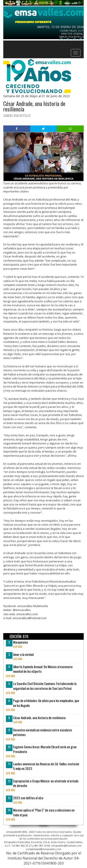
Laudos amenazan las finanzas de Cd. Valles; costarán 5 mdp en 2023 (46, 766)
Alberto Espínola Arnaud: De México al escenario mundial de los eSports (43, 669)
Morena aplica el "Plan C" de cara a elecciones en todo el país (44, 812)
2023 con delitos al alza (28, 798)
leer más (18, 647)
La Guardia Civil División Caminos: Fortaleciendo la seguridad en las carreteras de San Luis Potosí (45, 686)
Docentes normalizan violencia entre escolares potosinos (43, 732)
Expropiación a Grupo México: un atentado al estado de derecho (46, 783)
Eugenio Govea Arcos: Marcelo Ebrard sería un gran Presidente (45, 749)
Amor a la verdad (23, 654)
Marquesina (20, 642)
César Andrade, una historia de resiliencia (39, 718)
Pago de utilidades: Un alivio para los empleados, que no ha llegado (46, 703)
